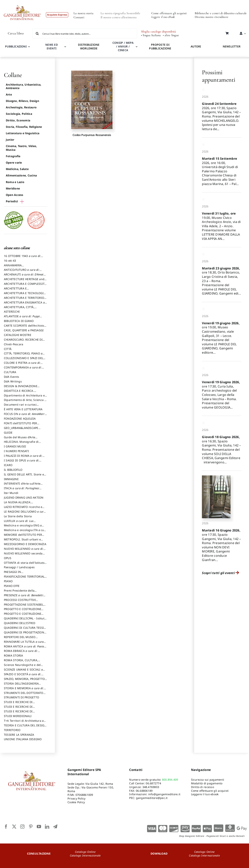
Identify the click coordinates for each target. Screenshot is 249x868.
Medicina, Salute (17, 169)
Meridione (13, 188)
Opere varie (14, 163)
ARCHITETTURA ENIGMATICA (24, 304)
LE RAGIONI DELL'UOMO (25, 513)
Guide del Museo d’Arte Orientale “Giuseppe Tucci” (22, 439)
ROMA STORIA (14, 655)
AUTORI (196, 46)
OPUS (8, 558)
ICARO (8, 465)
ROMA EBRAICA (21, 653)
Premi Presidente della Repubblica (19, 592)
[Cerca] (37, 33)
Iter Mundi (11, 493)
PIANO (8, 581)
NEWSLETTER (232, 46)
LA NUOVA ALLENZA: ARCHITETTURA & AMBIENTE (23, 504)
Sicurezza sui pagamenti (208, 780)
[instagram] (22, 827)
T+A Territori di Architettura (24, 722)
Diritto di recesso (203, 787)
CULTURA (10, 372)
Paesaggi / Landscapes (19, 567)
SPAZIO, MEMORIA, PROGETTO (24, 681)
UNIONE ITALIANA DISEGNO (23, 739)
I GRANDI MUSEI (15, 446)
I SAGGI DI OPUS (21, 462)
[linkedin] (47, 827)
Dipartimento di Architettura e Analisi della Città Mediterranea (25, 397)
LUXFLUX (19, 523)
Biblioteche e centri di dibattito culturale (221, 13)
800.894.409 (170, 780)
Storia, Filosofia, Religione (24, 127)
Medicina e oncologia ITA (25, 532)
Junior (10, 140)
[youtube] (39, 827)
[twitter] (14, 827)
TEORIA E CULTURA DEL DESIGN (25, 727)
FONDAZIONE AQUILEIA (20, 419)
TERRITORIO (12, 730)
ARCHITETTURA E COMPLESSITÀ (25, 286)
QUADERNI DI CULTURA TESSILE (25, 630)
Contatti (79, 17)
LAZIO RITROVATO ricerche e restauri (23, 509)
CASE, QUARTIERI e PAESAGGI (24, 330)
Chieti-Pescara (14, 344)
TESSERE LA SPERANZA (19, 735)
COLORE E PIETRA (22, 365)
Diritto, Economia (18, 120)
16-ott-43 (10, 261)
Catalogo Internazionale (85, 855)
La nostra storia (83, 13)
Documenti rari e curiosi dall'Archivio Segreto (20, 406)
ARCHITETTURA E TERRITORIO (25, 300)
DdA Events (11, 377)
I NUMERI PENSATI (16, 451)
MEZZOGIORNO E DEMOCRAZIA (25, 544)
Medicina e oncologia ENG (23, 527)
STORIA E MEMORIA (24, 690)
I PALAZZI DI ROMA (23, 458)
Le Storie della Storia (18, 516)
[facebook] (6, 827)
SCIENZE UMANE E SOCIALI (23, 671)
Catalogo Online (85, 852)
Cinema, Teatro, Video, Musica (21, 148)
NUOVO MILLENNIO (24, 551)
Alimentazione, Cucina (21, 175)
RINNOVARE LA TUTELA (24, 644)
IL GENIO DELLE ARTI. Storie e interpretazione (24, 476)
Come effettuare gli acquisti (169, 13)
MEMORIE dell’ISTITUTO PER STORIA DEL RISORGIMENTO (23, 537)
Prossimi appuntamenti (219, 76)
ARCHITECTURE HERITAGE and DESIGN (24, 281)
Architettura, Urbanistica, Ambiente (24, 86)
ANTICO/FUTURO (22, 272)
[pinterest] (31, 827)
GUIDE (8, 433)
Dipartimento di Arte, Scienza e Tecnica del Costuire (25, 402)
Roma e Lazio (15, 182)
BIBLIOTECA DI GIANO (19, 321)
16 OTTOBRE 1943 (22, 258)
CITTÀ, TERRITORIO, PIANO (23, 355)
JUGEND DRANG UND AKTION (24, 498)
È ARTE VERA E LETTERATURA (23, 409)
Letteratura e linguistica (23, 133)
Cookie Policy (76, 802)
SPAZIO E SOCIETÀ (23, 676)
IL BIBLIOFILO (13, 470)
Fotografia (13, 156)
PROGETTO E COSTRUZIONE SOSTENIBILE (23, 615)
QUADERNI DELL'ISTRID (20, 623)
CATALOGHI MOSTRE (18, 335)
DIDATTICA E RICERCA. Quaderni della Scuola (19, 393)
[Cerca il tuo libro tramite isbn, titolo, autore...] (85, 33)
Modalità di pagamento (207, 783)
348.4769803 (151, 787)
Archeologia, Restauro (21, 107)
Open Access (15, 195)
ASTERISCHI (12, 312)
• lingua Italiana (151, 35)
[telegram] (55, 827)
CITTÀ (8, 349)
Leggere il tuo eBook (163, 17)
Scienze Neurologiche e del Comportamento (22, 667)
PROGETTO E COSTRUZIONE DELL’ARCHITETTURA (23, 611)
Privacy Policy (76, 798)
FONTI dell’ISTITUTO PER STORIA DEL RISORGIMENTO (23, 425)
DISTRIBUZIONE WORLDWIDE (89, 46)
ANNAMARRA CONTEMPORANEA (16, 267)
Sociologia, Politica (19, 114)
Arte (9, 94)
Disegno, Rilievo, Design (22, 101)
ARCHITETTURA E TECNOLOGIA (25, 295)
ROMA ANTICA (24, 648)
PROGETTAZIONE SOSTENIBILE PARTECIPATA (24, 606)
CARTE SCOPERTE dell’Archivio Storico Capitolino (24, 327)
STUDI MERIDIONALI (18, 716)
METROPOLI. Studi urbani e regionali (22, 541)
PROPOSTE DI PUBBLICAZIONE (160, 46)
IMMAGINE (11, 479)
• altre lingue (171, 35)
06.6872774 (153, 783)
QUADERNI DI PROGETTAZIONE (25, 634)
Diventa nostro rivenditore (212, 17)
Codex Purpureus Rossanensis (92, 135)
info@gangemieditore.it (164, 794)
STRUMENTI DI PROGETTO (21, 697)
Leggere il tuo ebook (205, 794)
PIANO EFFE (12, 586)
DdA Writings (13, 381)
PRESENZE (24, 597)
